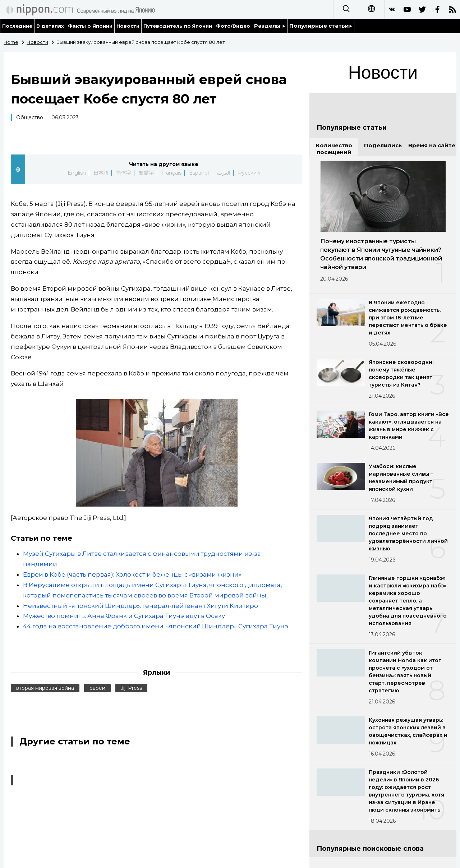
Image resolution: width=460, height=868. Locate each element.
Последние (17, 26)
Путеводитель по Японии (178, 26)
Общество (30, 117)
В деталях (50, 26)
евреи (97, 688)
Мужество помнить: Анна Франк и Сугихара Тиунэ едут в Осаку (124, 616)
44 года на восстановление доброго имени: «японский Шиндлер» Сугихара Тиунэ (156, 626)
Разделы (270, 26)
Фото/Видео (233, 26)
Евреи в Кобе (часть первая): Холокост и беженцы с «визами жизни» (132, 574)
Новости (128, 26)
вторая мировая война (45, 688)
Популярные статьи (321, 26)
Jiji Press (131, 688)
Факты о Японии (90, 26)
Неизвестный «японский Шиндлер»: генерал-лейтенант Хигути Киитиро (141, 606)
